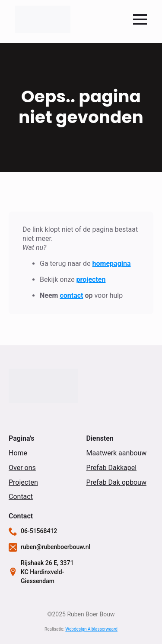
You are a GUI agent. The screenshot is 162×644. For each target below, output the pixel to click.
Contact (21, 497)
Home (18, 453)
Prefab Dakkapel (112, 468)
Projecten (23, 482)
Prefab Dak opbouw (116, 482)
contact (71, 295)
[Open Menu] (140, 19)
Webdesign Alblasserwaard (91, 629)
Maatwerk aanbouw (117, 453)
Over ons (22, 468)
